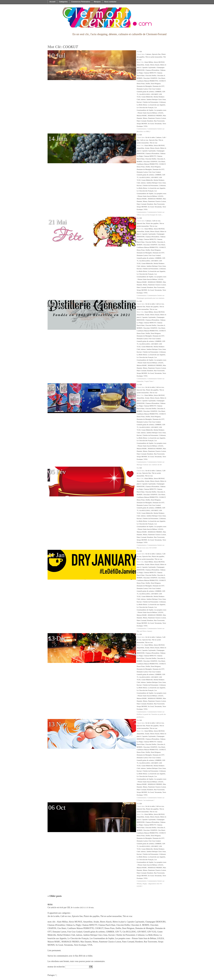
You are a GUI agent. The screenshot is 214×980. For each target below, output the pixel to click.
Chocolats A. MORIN (140, 925)
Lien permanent (54, 950)
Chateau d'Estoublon (152, 70)
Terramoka (158, 124)
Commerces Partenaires (81, 2)
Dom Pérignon (156, 83)
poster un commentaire (95, 961)
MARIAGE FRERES (155, 115)
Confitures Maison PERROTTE (147, 81)
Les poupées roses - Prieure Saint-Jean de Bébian (136, 938)
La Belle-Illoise (142, 105)
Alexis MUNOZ (159, 62)
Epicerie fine (156, 54)
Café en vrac (144, 140)
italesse (143, 99)
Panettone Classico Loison (157, 118)
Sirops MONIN (142, 124)
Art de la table (150, 137)
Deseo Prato (141, 83)
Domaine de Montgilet (144, 86)
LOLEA (161, 113)
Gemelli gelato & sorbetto (145, 92)
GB (141, 51)
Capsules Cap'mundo (149, 67)
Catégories (63, 2)
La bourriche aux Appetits (157, 105)
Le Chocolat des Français (145, 107)
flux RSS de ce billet (84, 956)
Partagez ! (52, 975)
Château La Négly (73, 925)
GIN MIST (154, 94)
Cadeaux (148, 54)
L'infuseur (162, 102)
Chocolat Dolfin (151, 75)
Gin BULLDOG (145, 94)
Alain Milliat (149, 62)
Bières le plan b (119, 922)
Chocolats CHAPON (150, 78)
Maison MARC (142, 115)
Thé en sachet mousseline (154, 57)
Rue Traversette (159, 121)
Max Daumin (86, 942)
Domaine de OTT (158, 86)
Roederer (150, 121)
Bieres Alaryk (155, 65)
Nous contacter (110, 2)
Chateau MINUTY (150, 73)
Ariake (147, 65)
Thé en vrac (154, 143)
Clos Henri (161, 78)
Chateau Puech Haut (107, 925)
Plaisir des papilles (152, 223)
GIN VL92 (152, 932)
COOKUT (162, 81)
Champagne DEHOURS (155, 922)
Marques (97, 2)
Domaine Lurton (142, 89)
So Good (151, 124)
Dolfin (148, 83)
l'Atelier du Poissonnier (150, 102)
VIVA (146, 126)
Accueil (52, 2)
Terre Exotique (80, 945)
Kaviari (139, 102)
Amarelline (140, 65)
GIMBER (158, 92)
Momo (145, 118)
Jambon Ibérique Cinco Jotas (156, 99)
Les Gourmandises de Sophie (102, 938)
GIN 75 (118, 932)
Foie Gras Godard (155, 89)
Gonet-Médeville (147, 97)
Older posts (55, 896)
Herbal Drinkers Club (66, 935)
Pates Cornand (142, 121)
